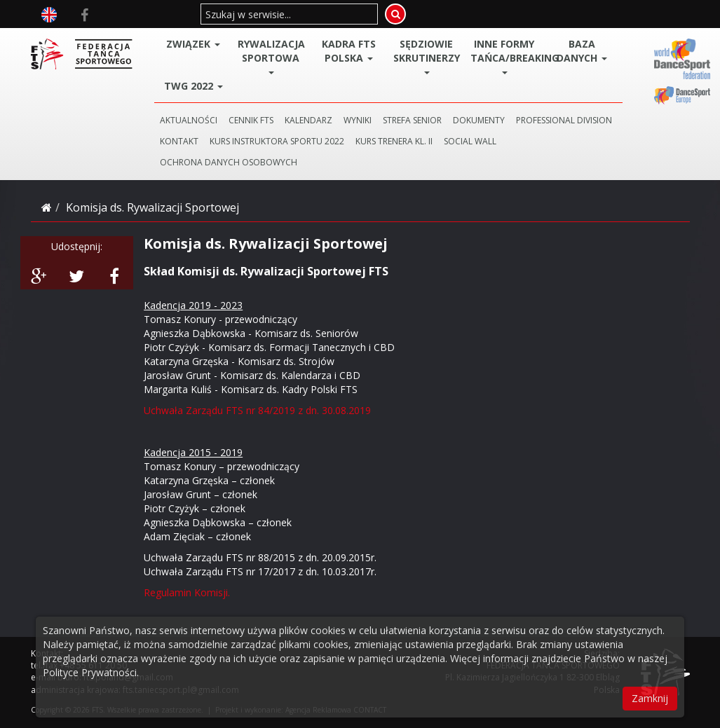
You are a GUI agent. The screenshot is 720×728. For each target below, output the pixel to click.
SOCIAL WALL (470, 141)
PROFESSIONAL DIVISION (564, 120)
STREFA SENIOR (412, 120)
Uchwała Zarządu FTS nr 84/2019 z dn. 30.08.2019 (257, 410)
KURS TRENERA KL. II (394, 141)
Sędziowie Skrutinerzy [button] (427, 56)
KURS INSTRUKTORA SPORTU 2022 (277, 141)
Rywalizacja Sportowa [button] (271, 56)
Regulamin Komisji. (187, 592)
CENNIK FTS (251, 120)
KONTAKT (179, 141)
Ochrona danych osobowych (229, 162)
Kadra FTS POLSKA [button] (349, 51)
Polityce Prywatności (90, 672)
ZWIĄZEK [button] (193, 44)
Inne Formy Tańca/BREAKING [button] (507, 56)
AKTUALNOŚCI (189, 120)
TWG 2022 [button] (193, 86)
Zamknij (650, 698)
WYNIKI (358, 120)
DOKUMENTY (479, 120)
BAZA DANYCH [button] (582, 51)
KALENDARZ (308, 120)
